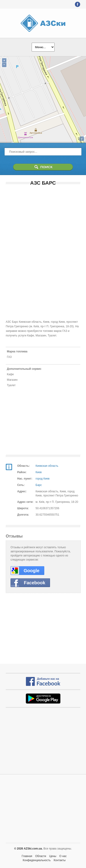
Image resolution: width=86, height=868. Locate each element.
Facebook (35, 583)
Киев (39, 472)
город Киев (43, 479)
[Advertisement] (43, 220)
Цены (53, 856)
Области (41, 856)
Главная (27, 856)
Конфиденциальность (37, 860)
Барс (39, 485)
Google (32, 571)
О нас (63, 856)
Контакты (60, 860)
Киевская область (47, 466)
